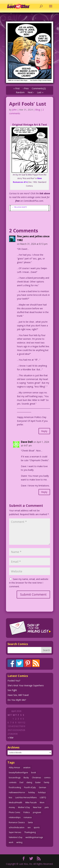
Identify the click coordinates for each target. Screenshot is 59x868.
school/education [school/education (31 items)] (17, 827)
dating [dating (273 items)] (29, 782)
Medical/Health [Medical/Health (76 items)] (15, 802)
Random (20, 92)
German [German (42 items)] (42, 787)
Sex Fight (12, 690)
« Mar (11, 738)
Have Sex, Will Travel (18, 695)
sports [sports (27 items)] (37, 827)
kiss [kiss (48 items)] (10, 797)
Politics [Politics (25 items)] (27, 812)
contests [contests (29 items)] (13, 782)
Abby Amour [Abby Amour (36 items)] (14, 768)
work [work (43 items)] (11, 842)
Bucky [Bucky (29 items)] (26, 778)
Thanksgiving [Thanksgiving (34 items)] (30, 832)
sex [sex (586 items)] (29, 827)
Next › (31, 92)
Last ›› (40, 92)
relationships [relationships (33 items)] (15, 817)
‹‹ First (17, 88)
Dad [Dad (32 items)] (21, 782)
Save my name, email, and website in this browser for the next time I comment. (29, 583)
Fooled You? (14, 681)
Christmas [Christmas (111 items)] (36, 778)
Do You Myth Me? (17, 700)
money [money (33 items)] (12, 807)
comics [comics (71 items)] (47, 778)
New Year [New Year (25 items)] (37, 807)
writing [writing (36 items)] (19, 842)
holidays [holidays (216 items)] (42, 792)
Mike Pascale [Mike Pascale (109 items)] (31, 802)
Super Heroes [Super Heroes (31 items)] (15, 832)
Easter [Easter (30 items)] (38, 782)
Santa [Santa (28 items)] (30, 822)
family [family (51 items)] (47, 782)
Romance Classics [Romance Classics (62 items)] (17, 822)
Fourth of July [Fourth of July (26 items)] (30, 787)
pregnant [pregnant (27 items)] (37, 812)
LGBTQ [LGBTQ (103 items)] (43, 797)
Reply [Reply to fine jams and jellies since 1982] (44, 431)
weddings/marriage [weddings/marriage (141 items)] (34, 837)
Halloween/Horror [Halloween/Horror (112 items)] (17, 792)
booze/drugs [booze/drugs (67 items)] (15, 778)
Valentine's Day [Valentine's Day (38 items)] (16, 837)
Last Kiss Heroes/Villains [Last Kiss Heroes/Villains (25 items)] (26, 797)
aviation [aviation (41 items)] (27, 768)
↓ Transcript (20, 207)
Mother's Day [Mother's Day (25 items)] (24, 807)
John (14, 110)
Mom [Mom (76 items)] (42, 802)
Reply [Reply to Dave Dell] (44, 492)
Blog (38, 110)
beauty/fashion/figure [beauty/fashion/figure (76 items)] (18, 773)
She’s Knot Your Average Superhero (26, 685)
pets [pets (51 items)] (47, 807)
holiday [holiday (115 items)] (32, 792)
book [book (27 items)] (34, 773)
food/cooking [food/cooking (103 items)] (15, 787)
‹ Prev (26, 88)
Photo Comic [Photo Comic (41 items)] (15, 812)
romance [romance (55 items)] (28, 817)
